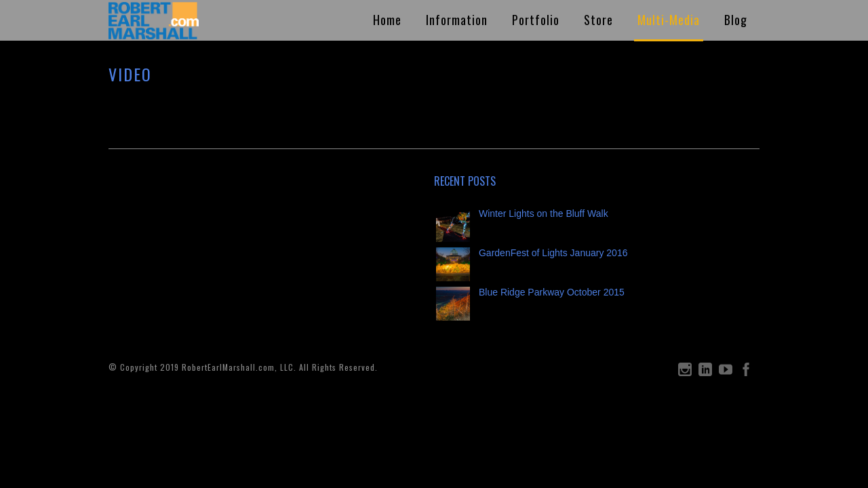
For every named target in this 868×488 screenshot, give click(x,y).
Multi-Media (669, 20)
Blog (736, 20)
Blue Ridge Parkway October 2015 (552, 292)
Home (387, 20)
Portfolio (536, 20)
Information (457, 20)
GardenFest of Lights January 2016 (553, 253)
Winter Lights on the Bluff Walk (544, 213)
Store (598, 20)
